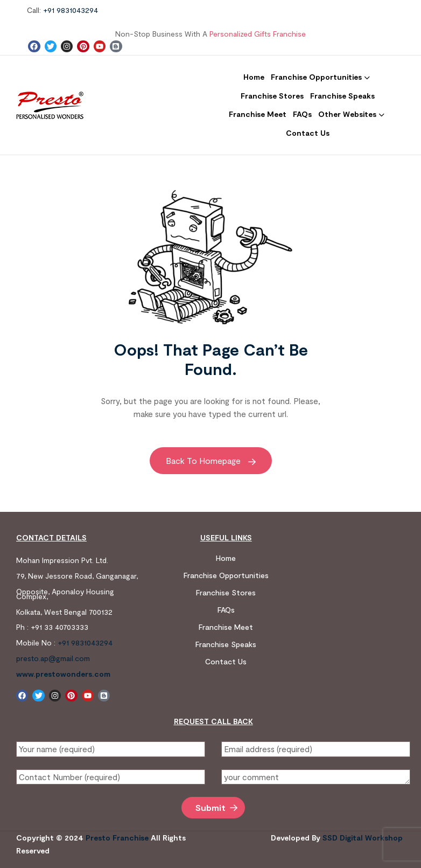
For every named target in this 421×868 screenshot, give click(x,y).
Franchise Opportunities (226, 575)
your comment (316, 777)
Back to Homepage (211, 460)
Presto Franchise (117, 838)
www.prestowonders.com (63, 674)
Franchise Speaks (226, 644)
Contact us (226, 661)
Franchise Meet (226, 627)
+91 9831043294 (71, 10)
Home (226, 558)
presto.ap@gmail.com (53, 658)
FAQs (226, 610)
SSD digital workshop (363, 838)
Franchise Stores (226, 592)
